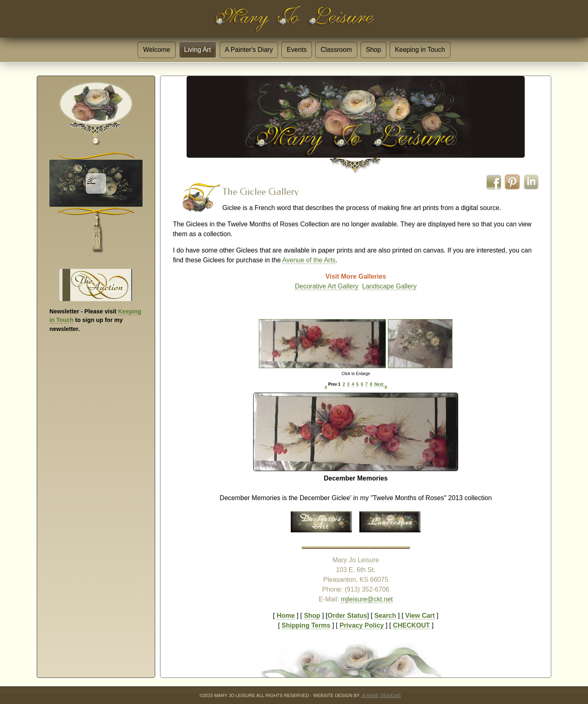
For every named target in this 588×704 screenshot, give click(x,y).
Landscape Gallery (389, 286)
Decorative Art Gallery (327, 286)
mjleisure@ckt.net (367, 599)
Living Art (198, 50)
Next (379, 384)
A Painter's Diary (249, 50)
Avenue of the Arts (309, 260)
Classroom (336, 50)
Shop (373, 50)
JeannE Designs (381, 695)
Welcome (156, 50)
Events (297, 50)
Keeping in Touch (420, 50)
